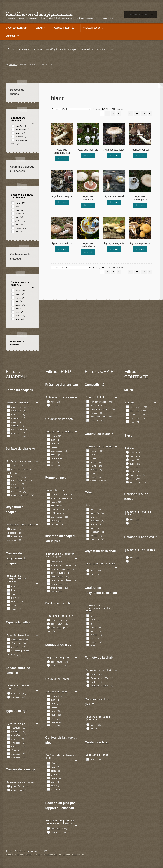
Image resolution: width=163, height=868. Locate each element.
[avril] (127, 463)
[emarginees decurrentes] (48, 591)
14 (131, 114)
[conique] (9, 414)
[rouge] (9, 609)
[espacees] (9, 693)
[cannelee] (9, 727)
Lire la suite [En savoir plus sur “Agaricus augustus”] (114, 155)
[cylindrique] (9, 429)
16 (144, 114)
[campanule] (9, 410)
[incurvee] (9, 754)
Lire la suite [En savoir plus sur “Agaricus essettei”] (114, 202)
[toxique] (88, 420)
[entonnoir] (9, 437)
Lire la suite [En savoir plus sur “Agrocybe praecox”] (140, 249)
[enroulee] (9, 746)
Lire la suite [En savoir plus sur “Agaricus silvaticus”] (62, 249)
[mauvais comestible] (88, 409)
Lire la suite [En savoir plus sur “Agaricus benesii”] (140, 155)
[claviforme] (48, 517)
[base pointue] (48, 509)
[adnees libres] (48, 573)
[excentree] (48, 832)
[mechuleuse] (48, 458)
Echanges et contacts (93, 28)
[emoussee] (9, 742)
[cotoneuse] (9, 491)
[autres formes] (9, 407)
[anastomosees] (9, 639)
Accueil (13, 65)
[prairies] (127, 418)
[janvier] (127, 452)
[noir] (13, 224)
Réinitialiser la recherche (17, 343)
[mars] (127, 460)
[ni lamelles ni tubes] (13, 140)
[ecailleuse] (48, 451)
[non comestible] (88, 416)
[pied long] (48, 665)
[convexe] (9, 418)
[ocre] (13, 312)
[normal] (9, 647)
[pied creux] (48, 620)
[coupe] (9, 422)
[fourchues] (9, 643)
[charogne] (88, 539)
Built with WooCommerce (72, 855)
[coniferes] (127, 407)
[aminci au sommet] (48, 498)
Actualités (41, 28)
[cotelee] (9, 731)
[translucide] (88, 480)
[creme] (13, 213)
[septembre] (127, 482)
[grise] (48, 454)
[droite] (9, 739)
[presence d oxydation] (9, 536)
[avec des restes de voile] (9, 469)
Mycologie (10, 36)
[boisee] (88, 535)
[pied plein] (48, 624)
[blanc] (13, 203)
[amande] (88, 524)
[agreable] (88, 513)
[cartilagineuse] (9, 480)
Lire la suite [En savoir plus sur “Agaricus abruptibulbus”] (62, 158)
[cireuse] (9, 487)
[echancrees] (48, 584)
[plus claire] (9, 786)
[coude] (48, 520)
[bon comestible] (88, 401)
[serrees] (9, 697)
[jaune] (13, 220)
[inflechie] (9, 757)
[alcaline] (88, 520)
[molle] (88, 682)
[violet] (48, 789)
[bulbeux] (48, 513)
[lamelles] (13, 126)
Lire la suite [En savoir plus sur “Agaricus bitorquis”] (62, 202)
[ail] (88, 517)
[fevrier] (127, 456)
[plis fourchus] (13, 129)
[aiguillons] (13, 136)
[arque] (48, 502)
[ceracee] (9, 484)
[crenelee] (9, 735)
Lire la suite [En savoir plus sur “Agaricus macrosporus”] (140, 205)
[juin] (127, 471)
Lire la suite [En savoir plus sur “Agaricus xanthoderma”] (88, 252)
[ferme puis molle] (88, 678)
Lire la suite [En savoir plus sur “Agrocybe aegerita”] (114, 249)
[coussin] (9, 425)
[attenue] (48, 505)
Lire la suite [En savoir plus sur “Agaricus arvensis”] (88, 155)
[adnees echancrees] (48, 569)
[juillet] (127, 475)
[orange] (13, 228)
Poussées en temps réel (64, 28)
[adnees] (48, 561)
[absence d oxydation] (9, 529)
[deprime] (9, 433)
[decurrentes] (48, 576)
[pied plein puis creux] (48, 627)
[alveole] (9, 465)
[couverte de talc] (9, 495)
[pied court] (48, 661)
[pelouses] (127, 414)
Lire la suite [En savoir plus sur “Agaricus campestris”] (88, 205)
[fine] (9, 750)
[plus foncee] (9, 790)
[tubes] (13, 133)
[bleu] (13, 206)
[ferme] (88, 674)
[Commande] (71, 109)
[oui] (48, 405)
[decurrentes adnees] (48, 580)
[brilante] (9, 476)
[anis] (88, 528)
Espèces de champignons (17, 28)
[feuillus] (127, 410)
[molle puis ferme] (88, 685)
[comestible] (88, 405)
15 (137, 114)
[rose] (13, 231)
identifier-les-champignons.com (39, 14)
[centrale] (48, 828)
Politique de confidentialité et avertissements (31, 855)
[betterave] (88, 531)
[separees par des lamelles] (9, 650)
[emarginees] (48, 587)
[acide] (88, 509)
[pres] (127, 422)
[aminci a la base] (48, 494)
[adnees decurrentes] (48, 565)
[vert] (88, 646)
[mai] (127, 467)
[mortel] (88, 413)
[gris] (13, 217)
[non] (48, 401)
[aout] (127, 478)
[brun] (13, 210)
